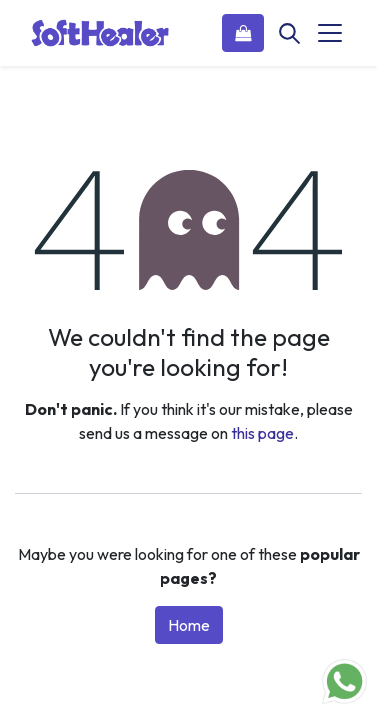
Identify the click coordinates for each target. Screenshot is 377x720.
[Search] (289, 33)
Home (189, 625)
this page (262, 433)
